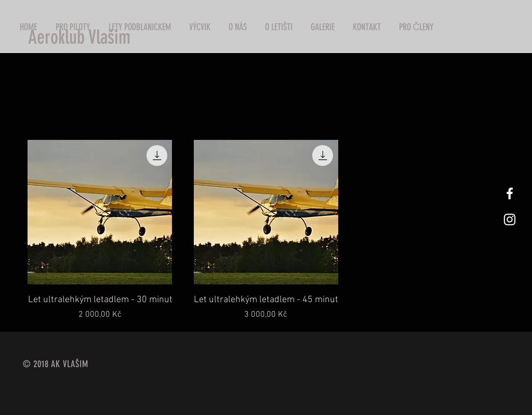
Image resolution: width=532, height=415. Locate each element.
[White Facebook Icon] (510, 193)
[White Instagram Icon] (510, 219)
